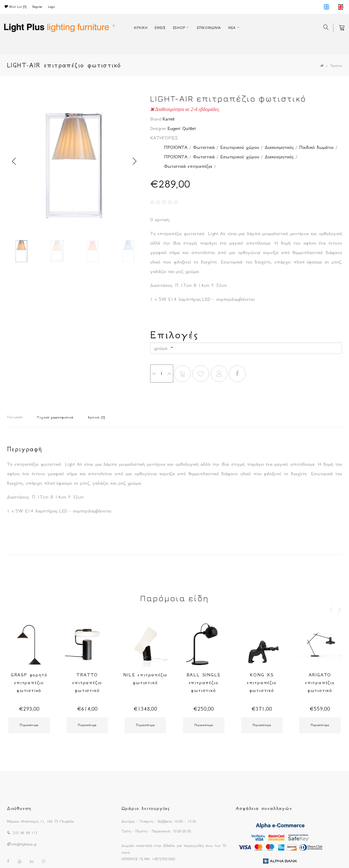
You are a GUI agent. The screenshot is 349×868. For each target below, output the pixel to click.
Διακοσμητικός (279, 147)
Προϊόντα (336, 66)
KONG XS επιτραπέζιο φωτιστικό (262, 682)
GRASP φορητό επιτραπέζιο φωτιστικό (29, 682)
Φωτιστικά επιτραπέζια (188, 166)
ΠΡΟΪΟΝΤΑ (176, 147)
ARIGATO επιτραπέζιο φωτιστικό (320, 682)
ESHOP (179, 28)
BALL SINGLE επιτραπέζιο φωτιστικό (204, 682)
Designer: (159, 128)
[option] (74, 161)
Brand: (156, 119)
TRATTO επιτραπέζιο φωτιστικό (87, 682)
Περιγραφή (15, 417)
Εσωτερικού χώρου (240, 147)
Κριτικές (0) (96, 417)
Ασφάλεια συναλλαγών (264, 808)
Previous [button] (14, 161)
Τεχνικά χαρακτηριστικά (55, 417)
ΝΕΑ (232, 28)
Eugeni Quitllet (182, 128)
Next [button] (135, 161)
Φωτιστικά (204, 147)
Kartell (168, 119)
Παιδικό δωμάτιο (316, 147)
